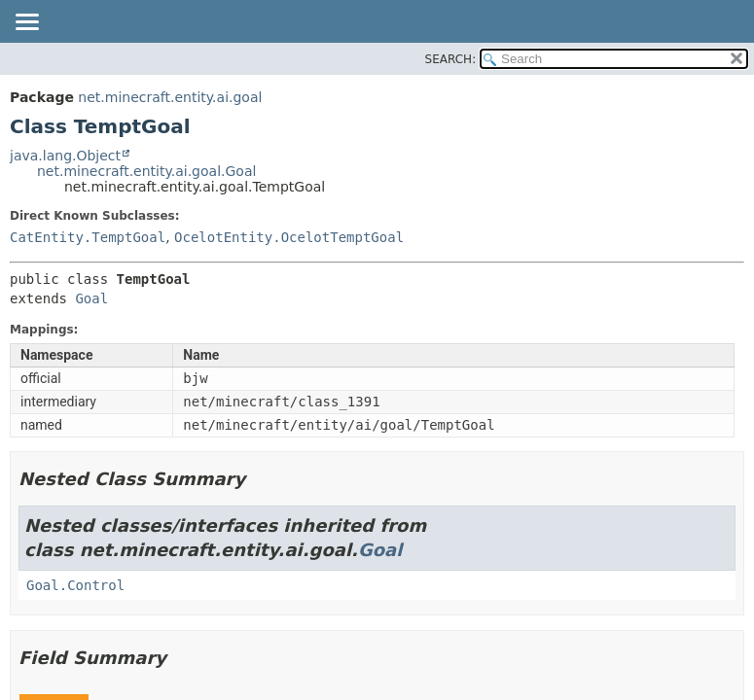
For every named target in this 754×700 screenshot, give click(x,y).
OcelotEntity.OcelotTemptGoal (289, 237)
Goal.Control (75, 585)
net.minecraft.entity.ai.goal (170, 97)
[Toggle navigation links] (26, 23)
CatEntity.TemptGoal (88, 237)
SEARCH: (451, 59)
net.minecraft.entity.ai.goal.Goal (146, 171)
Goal (91, 298)
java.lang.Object (65, 156)
